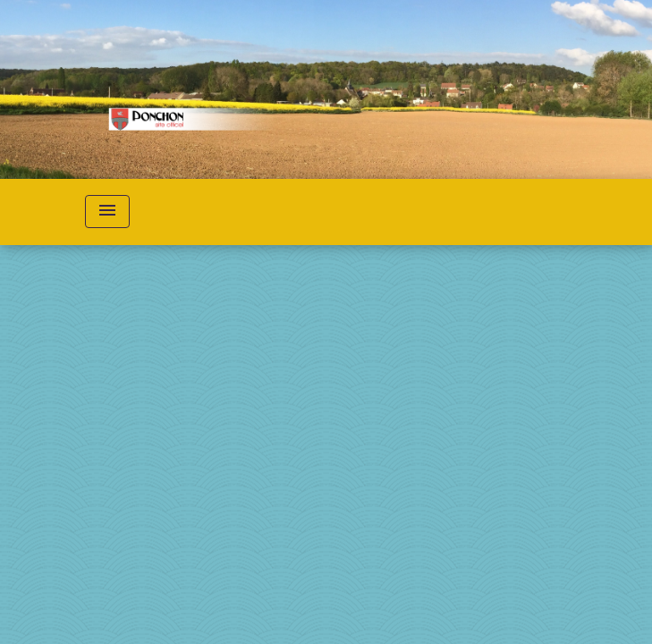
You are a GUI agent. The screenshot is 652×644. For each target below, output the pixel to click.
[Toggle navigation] (107, 212)
